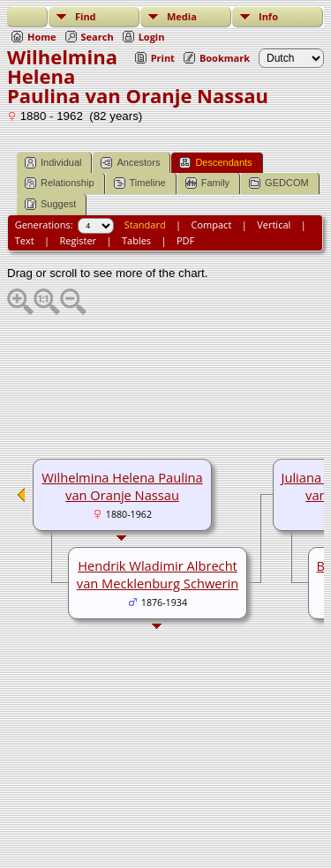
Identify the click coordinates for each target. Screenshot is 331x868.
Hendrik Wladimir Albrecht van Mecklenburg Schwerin (158, 574)
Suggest (50, 204)
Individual (53, 163)
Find (86, 16)
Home (42, 37)
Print (163, 58)
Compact (212, 224)
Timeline (140, 183)
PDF (185, 240)
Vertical (274, 224)
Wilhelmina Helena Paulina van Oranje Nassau (122, 486)
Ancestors (130, 163)
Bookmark (225, 58)
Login (152, 37)
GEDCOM (279, 183)
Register (79, 240)
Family (207, 183)
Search (98, 37)
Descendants (215, 163)
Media (182, 16)
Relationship (60, 183)
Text (25, 240)
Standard (145, 224)
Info (268, 16)
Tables (136, 240)
